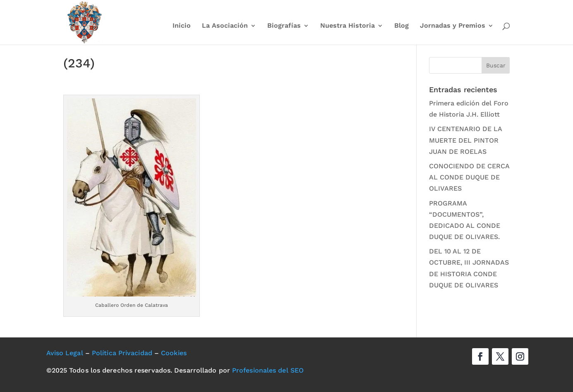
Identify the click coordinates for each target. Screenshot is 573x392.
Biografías (284, 26)
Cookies (174, 353)
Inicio (182, 26)
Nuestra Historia (348, 26)
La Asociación (225, 26)
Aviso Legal (65, 353)
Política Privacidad (122, 353)
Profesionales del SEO (268, 370)
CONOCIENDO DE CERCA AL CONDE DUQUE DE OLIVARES (469, 177)
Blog (402, 26)
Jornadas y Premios (453, 26)
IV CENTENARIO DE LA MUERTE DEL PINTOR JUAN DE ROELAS (465, 140)
